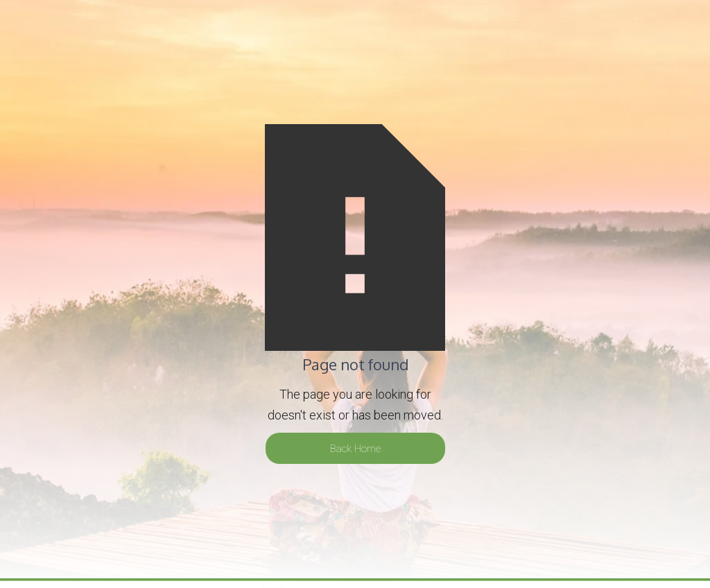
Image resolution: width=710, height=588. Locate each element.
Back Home (355, 449)
